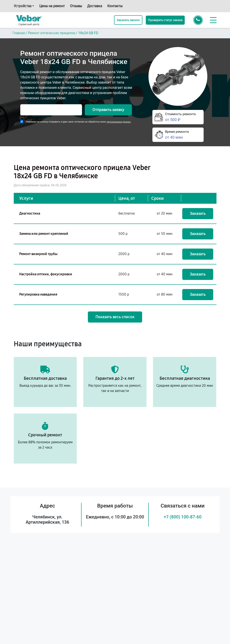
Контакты (115, 6)
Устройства (23, 6)
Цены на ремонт (52, 6)
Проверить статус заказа (165, 20)
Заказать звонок (128, 20)
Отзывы (76, 6)
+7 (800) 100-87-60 (183, 517)
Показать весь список (115, 317)
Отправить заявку (108, 110)
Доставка (95, 6)
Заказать (198, 214)
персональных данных (119, 122)
